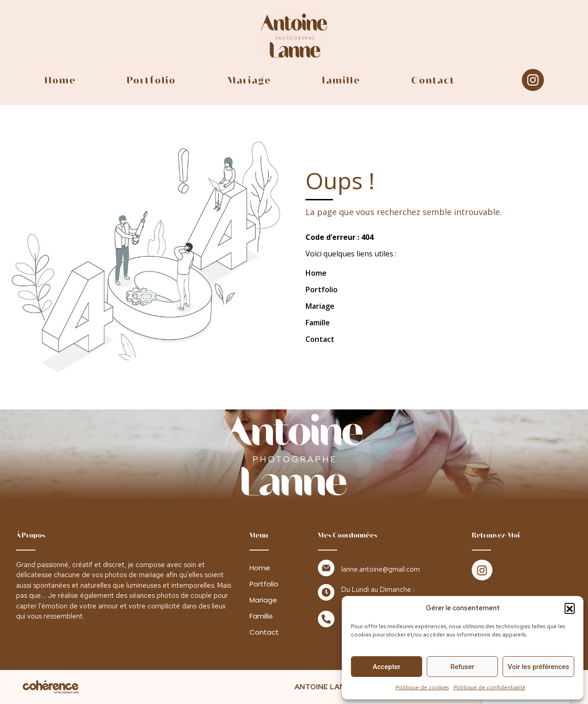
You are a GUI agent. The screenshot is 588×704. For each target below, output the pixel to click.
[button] (570, 608)
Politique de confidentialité (489, 687)
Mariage (249, 80)
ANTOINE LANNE (325, 687)
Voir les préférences (538, 667)
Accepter (386, 667)
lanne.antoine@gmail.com (381, 569)
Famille (340, 80)
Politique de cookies (422, 687)
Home (60, 80)
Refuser (462, 667)
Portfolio (151, 80)
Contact (432, 80)
